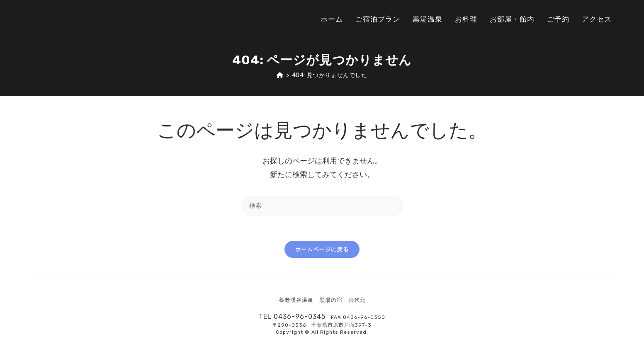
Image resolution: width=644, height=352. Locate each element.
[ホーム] (280, 75)
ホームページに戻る (322, 249)
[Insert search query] (322, 206)
